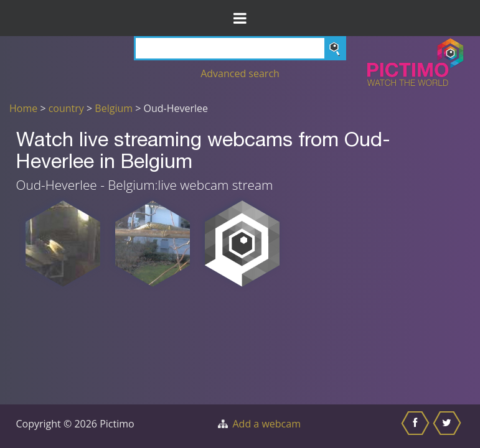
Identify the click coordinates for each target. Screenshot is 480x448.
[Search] (240, 48)
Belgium (114, 108)
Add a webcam (267, 424)
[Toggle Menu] (240, 18)
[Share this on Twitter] (449, 426)
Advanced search (240, 73)
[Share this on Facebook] (417, 426)
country (66, 108)
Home (23, 108)
